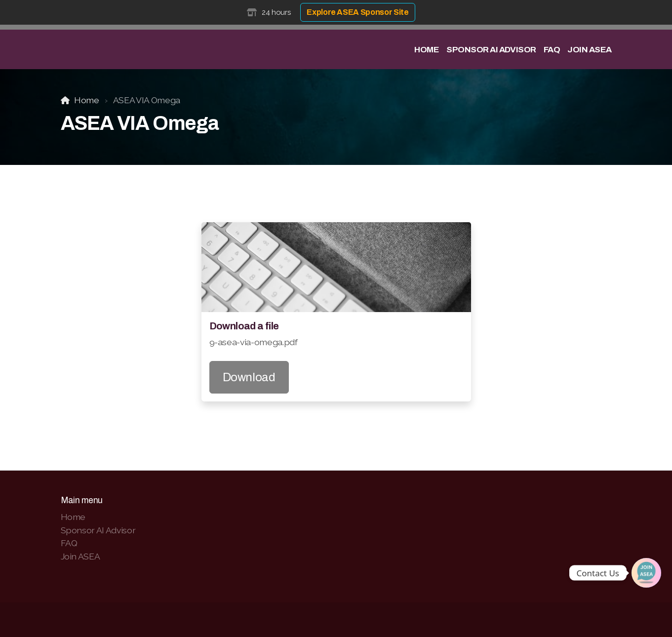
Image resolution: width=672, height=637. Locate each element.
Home (87, 100)
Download (249, 377)
